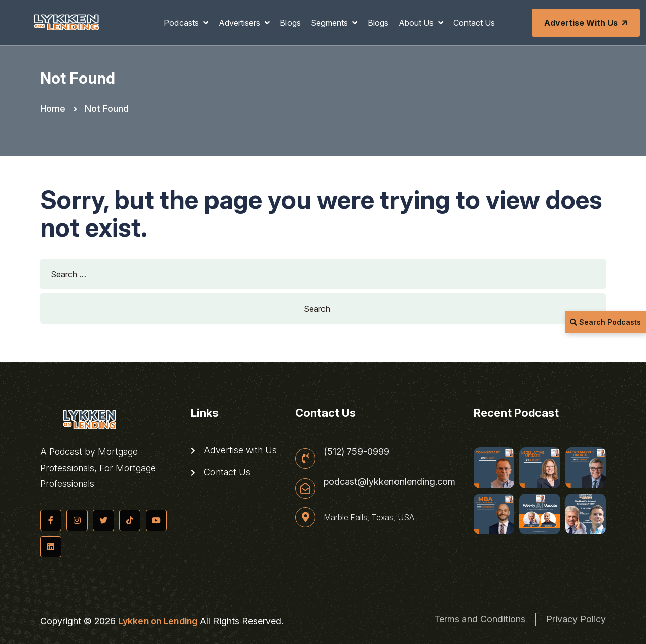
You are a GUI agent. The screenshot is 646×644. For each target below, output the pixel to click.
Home (53, 109)
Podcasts (182, 23)
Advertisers (240, 23)
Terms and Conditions (480, 619)
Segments (330, 23)
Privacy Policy (576, 619)
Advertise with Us (587, 23)
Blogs (290, 23)
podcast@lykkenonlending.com (389, 482)
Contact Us (474, 23)
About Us (417, 23)
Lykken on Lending (158, 621)
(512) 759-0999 (356, 452)
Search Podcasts (605, 322)
